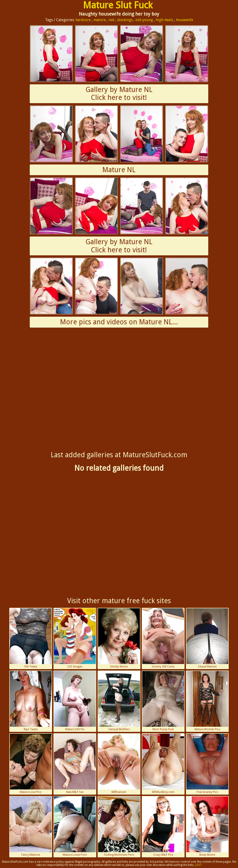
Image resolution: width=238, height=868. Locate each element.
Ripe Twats (31, 701)
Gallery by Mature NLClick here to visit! (119, 94)
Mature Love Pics (31, 764)
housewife (185, 20)
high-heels (164, 20)
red (111, 20)
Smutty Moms (119, 638)
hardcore (83, 20)
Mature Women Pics (207, 701)
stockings (125, 20)
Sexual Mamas (207, 638)
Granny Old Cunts (163, 638)
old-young (144, 20)
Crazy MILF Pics (163, 826)
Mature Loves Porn (75, 826)
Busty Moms (207, 826)
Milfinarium (119, 764)
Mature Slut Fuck (118, 5)
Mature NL (119, 170)
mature (100, 20)
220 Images (75, 638)
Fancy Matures (31, 826)
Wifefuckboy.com (163, 764)
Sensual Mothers (119, 701)
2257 (198, 865)
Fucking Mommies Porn (119, 826)
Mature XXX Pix (75, 701)
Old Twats (31, 638)
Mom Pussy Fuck (163, 701)
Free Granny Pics (207, 764)
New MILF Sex (75, 764)
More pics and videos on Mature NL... (119, 322)
